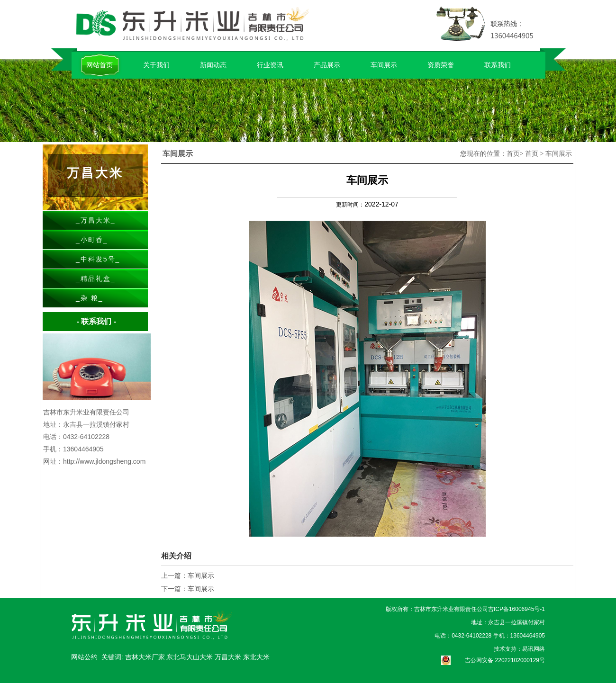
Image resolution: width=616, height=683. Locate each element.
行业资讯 (270, 65)
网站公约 (84, 657)
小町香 (92, 240)
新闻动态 (213, 65)
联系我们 (498, 65)
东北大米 (256, 657)
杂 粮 (90, 298)
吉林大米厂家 (146, 657)
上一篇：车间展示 (188, 575)
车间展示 (384, 65)
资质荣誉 (441, 65)
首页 (513, 154)
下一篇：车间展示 (188, 589)
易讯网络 (534, 649)
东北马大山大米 (190, 657)
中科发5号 (98, 259)
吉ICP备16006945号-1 (516, 609)
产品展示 (327, 65)
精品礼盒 (96, 279)
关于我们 (156, 65)
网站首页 (100, 65)
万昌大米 (96, 220)
